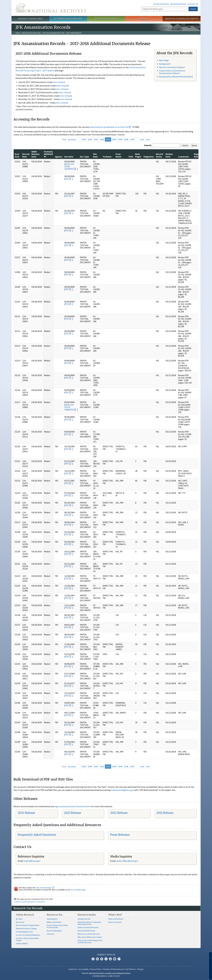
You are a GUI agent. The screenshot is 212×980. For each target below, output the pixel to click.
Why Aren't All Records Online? (90, 937)
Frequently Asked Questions (37, 835)
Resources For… (55, 915)
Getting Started (84, 919)
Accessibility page (78, 890)
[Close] (209, 955)
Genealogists (52, 919)
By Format (20, 922)
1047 (132, 139)
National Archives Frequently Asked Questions (89, 923)
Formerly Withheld (48, 154)
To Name (107, 157)
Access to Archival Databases (28, 935)
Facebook (93, 959)
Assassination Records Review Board (176, 77)
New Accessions (115, 922)
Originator (149, 157)
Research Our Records (30, 19)
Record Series (159, 155)
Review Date (169, 155)
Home (18, 33)
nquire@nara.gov (32, 861)
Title (131, 157)
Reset (194, 146)
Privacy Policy (96, 969)
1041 (96, 139)
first (64, 139)
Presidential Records (24, 932)
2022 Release (119, 813)
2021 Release (165, 813)
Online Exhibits (22, 943)
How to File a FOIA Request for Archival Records (90, 941)
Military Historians (54, 922)
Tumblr (106, 959)
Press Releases (120, 835)
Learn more (188, 975)
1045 (120, 139)
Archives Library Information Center (27, 939)
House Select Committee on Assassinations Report (172, 72)
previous (72, 139)
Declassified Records (86, 931)
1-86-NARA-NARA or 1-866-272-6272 (106, 976)
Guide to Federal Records (88, 927)
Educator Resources (106, 19)
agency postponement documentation (73, 806)
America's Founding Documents (182, 19)
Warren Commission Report (172, 67)
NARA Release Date (35, 154)
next (142, 139)
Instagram (102, 959)
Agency (59, 157)
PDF (72, 169)
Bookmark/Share (178, 4)
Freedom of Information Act (114, 969)
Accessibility (84, 969)
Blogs (115, 959)
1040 (90, 139)
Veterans (50, 934)
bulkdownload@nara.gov (122, 790)
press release (58, 82)
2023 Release (73, 813)
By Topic (19, 919)
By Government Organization (28, 925)
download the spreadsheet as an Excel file (109, 127)
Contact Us (193, 4)
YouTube (110, 959)
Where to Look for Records (89, 934)
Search (193, 9)
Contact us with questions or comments (30, 902)
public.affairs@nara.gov (127, 861)
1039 (84, 139)
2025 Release (26, 813)
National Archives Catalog (26, 928)
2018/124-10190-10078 (69, 167)
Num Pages (138, 155)
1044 (114, 139)
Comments (184, 157)
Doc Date (69, 157)
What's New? (115, 915)
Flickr (119, 959)
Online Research (25, 915)
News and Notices (116, 919)
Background (165, 64)
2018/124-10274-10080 (69, 407)
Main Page (164, 60)
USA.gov (140, 969)
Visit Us (144, 19)
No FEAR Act (131, 969)
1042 (102, 139)
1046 (126, 139)
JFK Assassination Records (53, 33)
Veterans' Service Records (68, 19)
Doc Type (84, 157)
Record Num (26, 155)
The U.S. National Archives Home (51, 8)
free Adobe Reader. (45, 888)
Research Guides (87, 915)
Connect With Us (106, 955)
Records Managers (54, 931)
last (148, 139)
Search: (148, 145)
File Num (95, 155)
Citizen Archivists (161, 4)
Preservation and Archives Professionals (57, 926)
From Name (119, 155)
